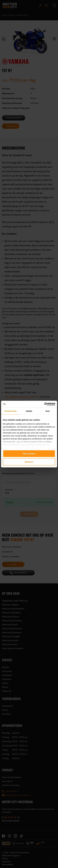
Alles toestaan (29, 454)
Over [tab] (48, 411)
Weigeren (29, 462)
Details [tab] (29, 411)
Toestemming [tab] (10, 411)
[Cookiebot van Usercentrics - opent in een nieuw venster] (44, 404)
